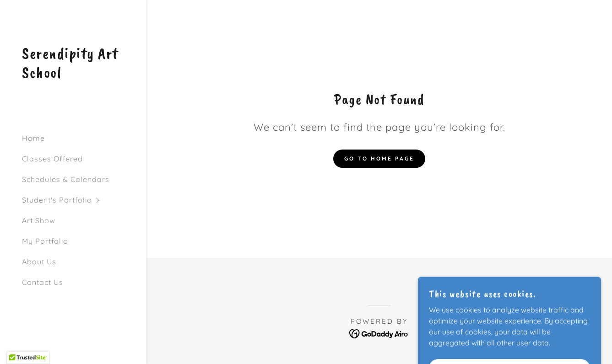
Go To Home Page (379, 158)
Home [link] (33, 138)
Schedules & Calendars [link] (66, 179)
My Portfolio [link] (45, 241)
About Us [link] (39, 262)
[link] (73, 75)
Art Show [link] (39, 220)
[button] (84, 200)
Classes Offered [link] (52, 159)
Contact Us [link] (43, 282)
